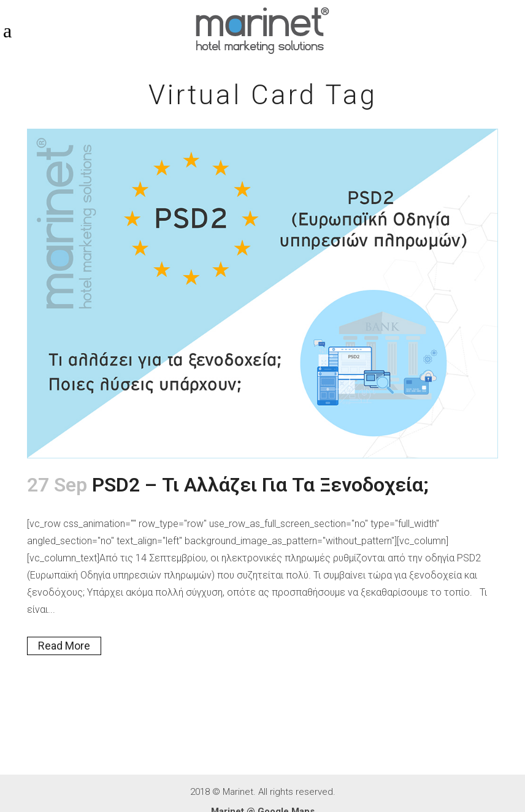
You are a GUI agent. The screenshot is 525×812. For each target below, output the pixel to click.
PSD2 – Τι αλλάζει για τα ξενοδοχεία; (260, 485)
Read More (64, 646)
